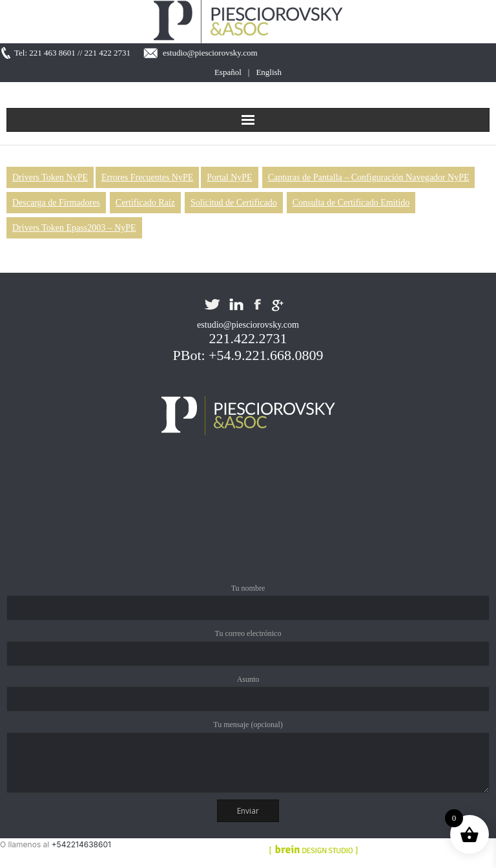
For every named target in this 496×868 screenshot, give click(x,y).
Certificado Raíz (145, 203)
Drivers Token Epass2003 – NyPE (74, 228)
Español (228, 72)
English (269, 72)
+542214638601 (81, 844)
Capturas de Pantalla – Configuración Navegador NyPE (369, 177)
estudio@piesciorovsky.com (210, 53)
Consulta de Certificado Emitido (351, 203)
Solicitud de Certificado (234, 203)
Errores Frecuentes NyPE (147, 177)
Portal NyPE (229, 177)
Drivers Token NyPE (50, 177)
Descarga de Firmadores (56, 203)
